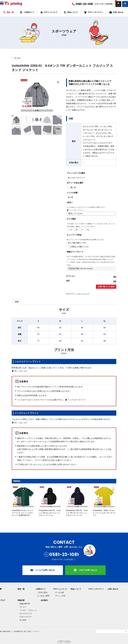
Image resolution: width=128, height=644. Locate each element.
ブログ (3, 600)
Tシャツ (23, 607)
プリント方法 (60, 596)
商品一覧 (10, 12)
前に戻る (18, 58)
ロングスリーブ (26, 614)
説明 (17, 302)
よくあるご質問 (43, 596)
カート (118, 5)
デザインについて (51, 12)
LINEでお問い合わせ (88, 570)
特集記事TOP (25, 604)
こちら (44, 464)
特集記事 (21, 600)
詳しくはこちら (21, 371)
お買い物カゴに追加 (106, 287)
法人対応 (23, 620)
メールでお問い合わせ (45, 570)
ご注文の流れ (42, 592)
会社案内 (44, 600)
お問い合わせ (118, 12)
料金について (73, 12)
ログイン (37, 631)
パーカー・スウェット (28, 610)
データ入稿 (59, 592)
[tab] (17, 302)
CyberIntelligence (67, 643)
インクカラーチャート (77, 210)
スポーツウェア (83, 294)
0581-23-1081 (84, 4)
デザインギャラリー (95, 12)
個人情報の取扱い (6, 631)
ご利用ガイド (29, 12)
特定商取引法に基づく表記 (23, 631)
